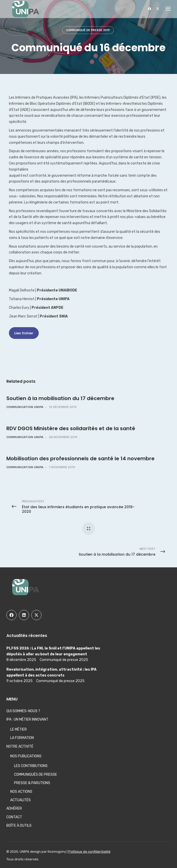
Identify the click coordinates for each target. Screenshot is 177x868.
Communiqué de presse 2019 (88, 30)
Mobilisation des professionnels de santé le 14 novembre (80, 458)
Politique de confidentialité (89, 852)
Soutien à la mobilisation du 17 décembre (60, 398)
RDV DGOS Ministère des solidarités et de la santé (71, 428)
